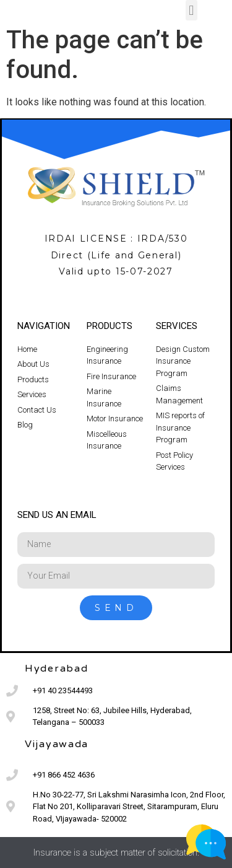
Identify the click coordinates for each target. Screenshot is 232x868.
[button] (191, 10)
